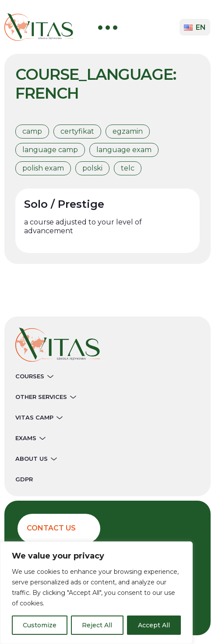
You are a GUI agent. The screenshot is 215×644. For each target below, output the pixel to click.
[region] (96, 593)
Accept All (154, 625)
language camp (50, 150)
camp (32, 131)
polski (92, 168)
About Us (36, 459)
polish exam (43, 168)
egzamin (128, 131)
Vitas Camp (39, 417)
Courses (34, 376)
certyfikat (77, 131)
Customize (40, 625)
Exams (30, 438)
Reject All (97, 625)
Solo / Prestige (64, 204)
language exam (124, 150)
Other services (46, 397)
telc (128, 168)
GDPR (24, 479)
